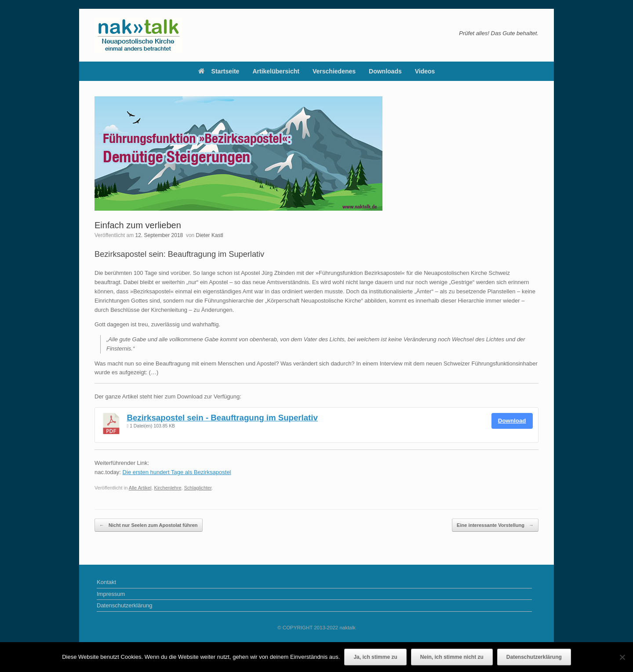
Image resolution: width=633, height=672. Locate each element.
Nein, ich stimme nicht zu (452, 657)
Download (512, 421)
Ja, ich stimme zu (375, 657)
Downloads (385, 71)
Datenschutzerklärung (124, 605)
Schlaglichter (198, 488)
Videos (425, 71)
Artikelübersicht (276, 71)
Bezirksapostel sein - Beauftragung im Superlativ (222, 418)
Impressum (111, 594)
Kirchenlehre (168, 488)
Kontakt (106, 582)
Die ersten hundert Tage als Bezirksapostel (177, 472)
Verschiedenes (334, 71)
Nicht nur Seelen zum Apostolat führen (149, 525)
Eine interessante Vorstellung (495, 525)
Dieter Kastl (210, 235)
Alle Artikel (140, 488)
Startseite (219, 71)
